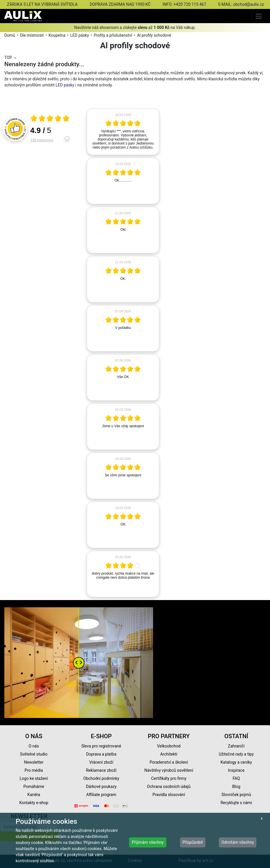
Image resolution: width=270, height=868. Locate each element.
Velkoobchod (169, 746)
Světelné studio (34, 754)
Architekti (169, 754)
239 (42, 140)
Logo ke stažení (34, 778)
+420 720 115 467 (190, 4)
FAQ (236, 778)
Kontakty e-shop (34, 803)
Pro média (34, 770)
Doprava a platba (101, 754)
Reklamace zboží (101, 770)
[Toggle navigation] (259, 16)
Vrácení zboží (101, 762)
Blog (236, 786)
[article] (123, 132)
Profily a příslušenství (113, 35)
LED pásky (80, 35)
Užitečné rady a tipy (236, 754)
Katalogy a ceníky (236, 762)
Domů (10, 35)
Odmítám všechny (238, 842)
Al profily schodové (154, 35)
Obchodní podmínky (101, 778)
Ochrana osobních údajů (169, 786)
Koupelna (57, 35)
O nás (34, 746)
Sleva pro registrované (101, 746)
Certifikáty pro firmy (169, 778)
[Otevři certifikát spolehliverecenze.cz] (50, 119)
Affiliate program (101, 795)
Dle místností (32, 35)
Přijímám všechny (148, 842)
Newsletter (34, 762)
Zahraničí (236, 746)
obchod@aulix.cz (249, 4)
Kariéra (34, 795)
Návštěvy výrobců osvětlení (169, 770)
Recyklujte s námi (236, 803)
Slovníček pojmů (236, 795)
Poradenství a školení (169, 762)
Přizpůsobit (193, 842)
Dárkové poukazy (101, 786)
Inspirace (236, 770)
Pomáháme (34, 786)
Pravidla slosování (169, 795)
